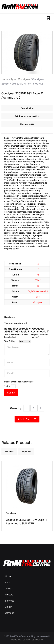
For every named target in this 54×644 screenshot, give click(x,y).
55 (38, 286)
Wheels (9, 595)
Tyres (8, 588)
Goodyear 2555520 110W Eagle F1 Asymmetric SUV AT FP (27, 522)
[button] (4, 18)
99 (38, 264)
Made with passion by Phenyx (27, 640)
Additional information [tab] (27, 116)
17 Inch (38, 280)
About (8, 582)
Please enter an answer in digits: (19, 382)
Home (5, 79)
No (38, 275)
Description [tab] (27, 108)
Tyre (13, 79)
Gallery (9, 607)
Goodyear (24, 79)
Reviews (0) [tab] (27, 124)
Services (10, 601)
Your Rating (10, 341)
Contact (9, 613)
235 (38, 297)
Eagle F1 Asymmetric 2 (38, 291)
